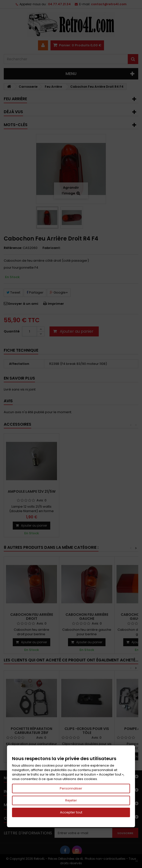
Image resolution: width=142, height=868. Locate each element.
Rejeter (71, 800)
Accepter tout (71, 812)
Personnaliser (71, 788)
